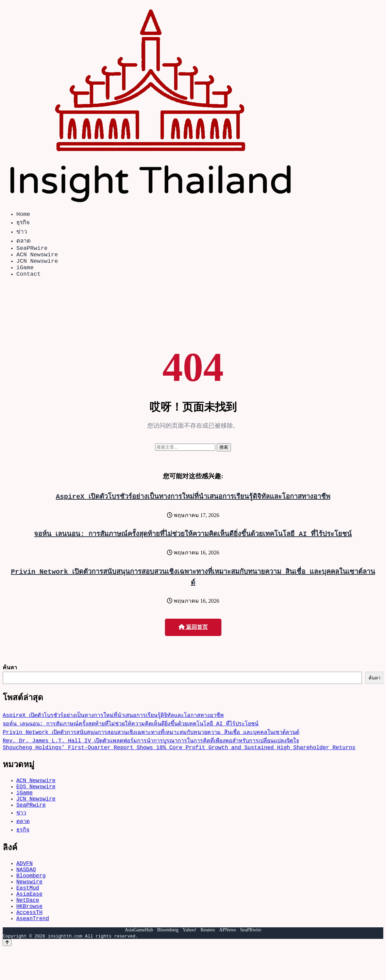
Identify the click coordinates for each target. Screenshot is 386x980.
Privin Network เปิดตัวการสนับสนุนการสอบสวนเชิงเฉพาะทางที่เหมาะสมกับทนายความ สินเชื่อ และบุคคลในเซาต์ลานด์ (151, 741)
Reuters (208, 961)
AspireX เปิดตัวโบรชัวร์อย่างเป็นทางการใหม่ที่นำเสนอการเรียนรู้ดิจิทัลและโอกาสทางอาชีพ (193, 504)
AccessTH (29, 942)
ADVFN (24, 882)
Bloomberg (31, 897)
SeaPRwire (32, 250)
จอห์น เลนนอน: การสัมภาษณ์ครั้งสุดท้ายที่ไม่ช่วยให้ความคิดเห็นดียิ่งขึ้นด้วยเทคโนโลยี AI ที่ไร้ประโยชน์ (193, 542)
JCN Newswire (37, 266)
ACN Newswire (37, 258)
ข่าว (22, 233)
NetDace (28, 927)
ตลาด (23, 242)
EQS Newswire (36, 800)
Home (23, 215)
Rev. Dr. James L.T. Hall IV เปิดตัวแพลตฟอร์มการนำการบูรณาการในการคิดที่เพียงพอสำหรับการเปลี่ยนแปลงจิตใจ (151, 750)
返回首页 (193, 635)
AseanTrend (33, 949)
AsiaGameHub (139, 961)
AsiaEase (29, 919)
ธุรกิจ (23, 223)
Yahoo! (190, 961)
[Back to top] (7, 974)
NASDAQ (26, 890)
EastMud (28, 912)
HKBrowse (29, 934)
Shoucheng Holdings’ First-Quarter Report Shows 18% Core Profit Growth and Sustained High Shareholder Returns (179, 758)
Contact (28, 282)
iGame (25, 274)
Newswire (29, 905)
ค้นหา (10, 675)
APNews (228, 961)
